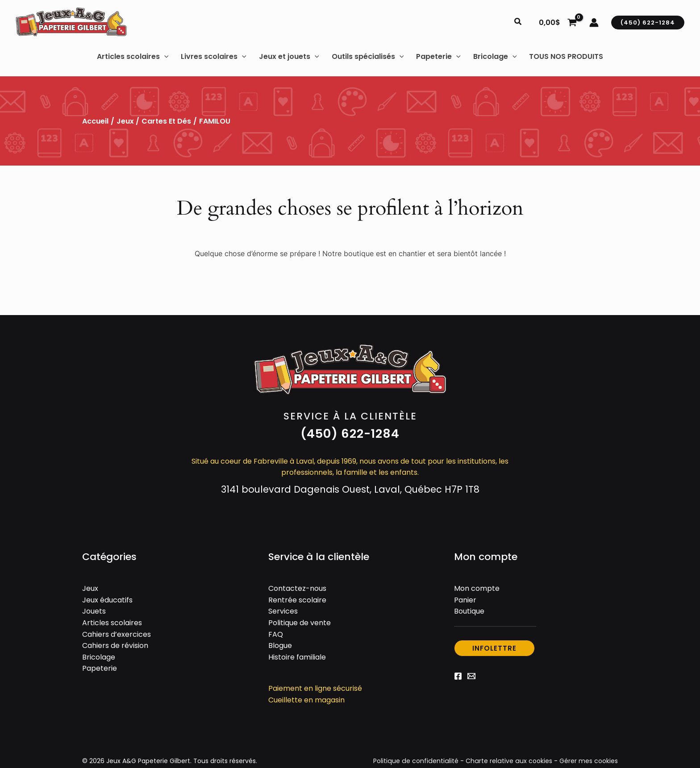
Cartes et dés (166, 121)
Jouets (94, 611)
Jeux (125, 121)
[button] (518, 22)
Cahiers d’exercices (117, 634)
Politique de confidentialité (418, 761)
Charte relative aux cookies (510, 761)
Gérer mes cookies (589, 761)
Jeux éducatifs (107, 600)
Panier (465, 600)
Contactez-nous (297, 588)
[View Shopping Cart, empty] (558, 22)
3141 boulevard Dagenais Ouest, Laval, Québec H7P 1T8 (350, 489)
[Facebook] (458, 676)
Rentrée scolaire (297, 600)
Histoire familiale (297, 657)
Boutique (469, 611)
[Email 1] (471, 676)
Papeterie (100, 668)
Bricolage (99, 657)
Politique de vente (300, 623)
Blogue (280, 646)
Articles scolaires (112, 623)
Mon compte (477, 588)
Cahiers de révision (115, 646)
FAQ (276, 634)
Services (283, 611)
